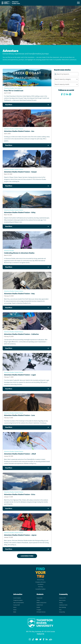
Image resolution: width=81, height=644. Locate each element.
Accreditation (40, 584)
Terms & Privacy (40, 580)
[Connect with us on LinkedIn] (67, 94)
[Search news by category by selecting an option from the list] (66, 79)
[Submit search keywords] (56, 74)
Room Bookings (62, 607)
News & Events (62, 600)
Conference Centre (63, 605)
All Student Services (41, 612)
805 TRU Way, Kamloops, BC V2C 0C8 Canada (41, 632)
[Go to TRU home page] (12, 3)
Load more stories (27, 556)
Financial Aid (39, 598)
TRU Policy (41, 587)
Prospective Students (18, 600)
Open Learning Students (19, 603)
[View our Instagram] (64, 94)
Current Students (17, 598)
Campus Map (62, 612)
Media (15, 612)
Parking (61, 603)
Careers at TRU (62, 598)
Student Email (40, 605)
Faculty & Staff (17, 605)
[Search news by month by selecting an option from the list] (66, 85)
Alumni (15, 607)
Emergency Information (40, 582)
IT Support (39, 610)
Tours (60, 610)
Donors (15, 610)
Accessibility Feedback (40, 589)
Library (38, 600)
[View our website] (70, 94)
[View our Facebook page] (62, 94)
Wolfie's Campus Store (41, 603)
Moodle (38, 607)
